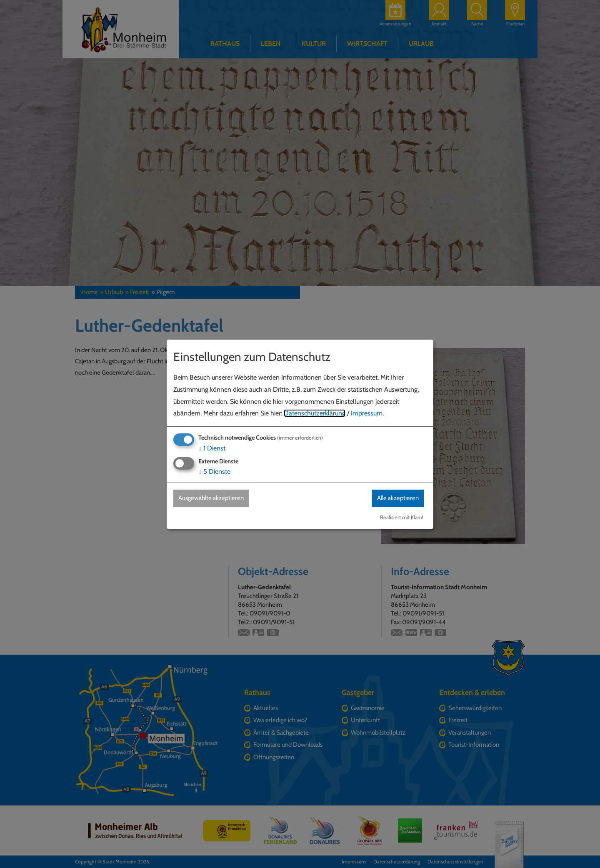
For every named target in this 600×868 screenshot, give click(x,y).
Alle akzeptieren (395, 498)
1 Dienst (212, 448)
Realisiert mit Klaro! (402, 517)
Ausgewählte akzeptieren (215, 498)
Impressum (367, 413)
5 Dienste (214, 472)
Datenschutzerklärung (315, 413)
